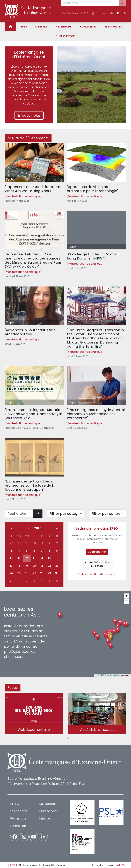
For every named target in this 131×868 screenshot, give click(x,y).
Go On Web (120, 865)
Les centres (19, 811)
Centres (41, 27)
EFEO (24, 27)
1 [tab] (63, 738)
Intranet (45, 818)
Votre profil (103, 13)
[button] (110, 637)
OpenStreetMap (112, 675)
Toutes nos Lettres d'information (97, 574)
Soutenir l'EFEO (75, 13)
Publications (66, 36)
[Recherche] (19, 514)
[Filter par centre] (107, 514)
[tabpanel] (34, 714)
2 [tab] (68, 738)
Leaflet (98, 675)
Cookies (61, 865)
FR (117, 13)
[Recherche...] (90, 3)
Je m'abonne (97, 552)
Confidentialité (47, 865)
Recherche (64, 27)
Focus (13, 688)
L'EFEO (15, 804)
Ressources (113, 27)
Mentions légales (28, 865)
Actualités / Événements (28, 138)
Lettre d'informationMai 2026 (97, 564)
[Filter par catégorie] (65, 514)
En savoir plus (29, 115)
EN (124, 13)
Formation (88, 27)
